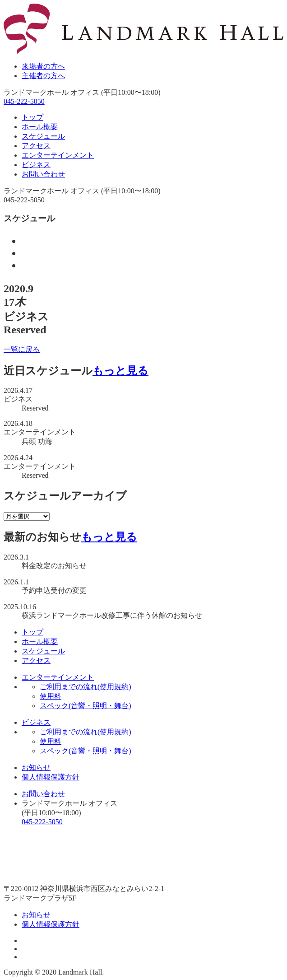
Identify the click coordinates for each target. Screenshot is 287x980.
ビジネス (36, 165)
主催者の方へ (43, 76)
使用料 (51, 696)
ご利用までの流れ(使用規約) (86, 687)
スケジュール (43, 136)
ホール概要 (40, 127)
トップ (32, 117)
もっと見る (120, 371)
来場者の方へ (43, 66)
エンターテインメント (58, 155)
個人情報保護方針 (51, 777)
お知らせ (36, 768)
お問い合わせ (43, 174)
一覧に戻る (22, 349)
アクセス (36, 146)
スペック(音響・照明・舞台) (86, 706)
